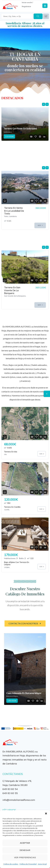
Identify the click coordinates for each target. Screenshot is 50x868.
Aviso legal (42, 864)
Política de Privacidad (28, 864)
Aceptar (25, 843)
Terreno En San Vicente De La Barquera (12, 290)
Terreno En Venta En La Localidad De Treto (14, 211)
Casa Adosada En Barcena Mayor (24, 693)
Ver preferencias (25, 857)
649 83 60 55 (10, 793)
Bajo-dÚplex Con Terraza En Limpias (17, 563)
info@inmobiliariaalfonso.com (19, 800)
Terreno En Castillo (12, 507)
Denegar (25, 850)
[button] (46, 814)
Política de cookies (11, 864)
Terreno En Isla (11, 452)
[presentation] (44, 104)
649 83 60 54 (10, 789)
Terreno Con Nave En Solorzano (20, 129)
